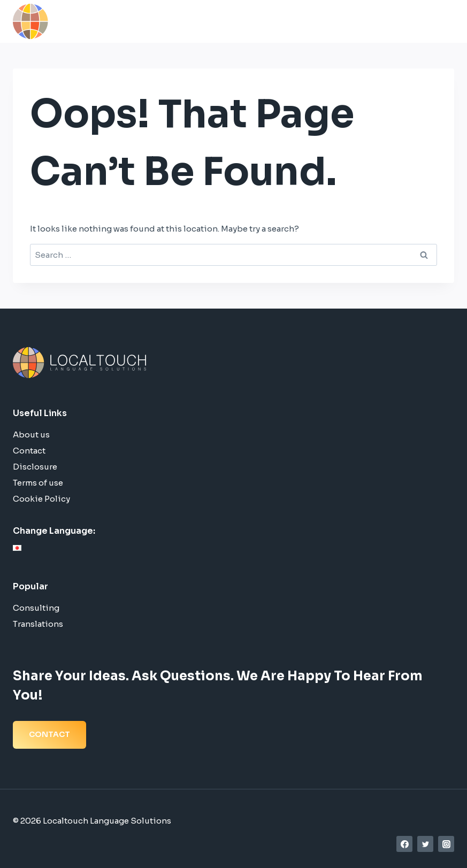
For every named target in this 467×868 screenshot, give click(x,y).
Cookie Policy (41, 499)
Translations (38, 624)
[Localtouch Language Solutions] (88, 21)
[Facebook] (404, 844)
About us (31, 435)
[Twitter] (425, 844)
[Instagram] (446, 844)
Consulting (36, 608)
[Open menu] (443, 21)
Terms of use (38, 483)
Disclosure (35, 467)
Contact (29, 451)
